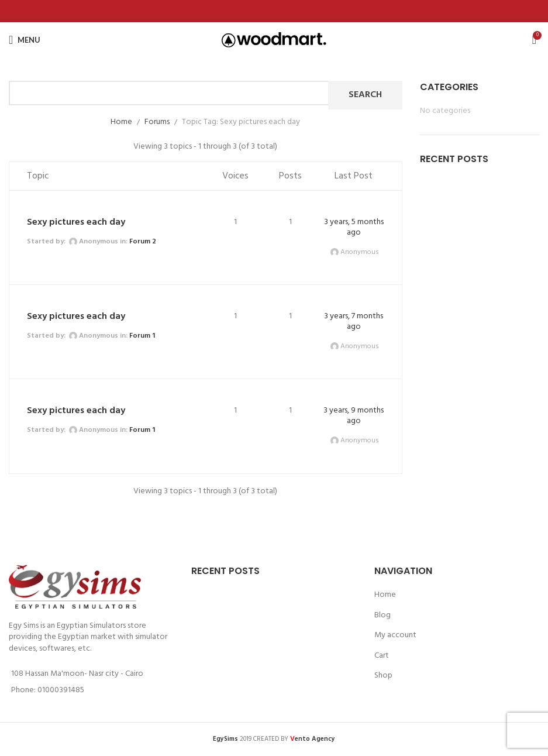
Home (121, 122)
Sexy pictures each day (76, 222)
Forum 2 (143, 242)
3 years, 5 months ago (354, 227)
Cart (382, 656)
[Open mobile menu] (25, 40)
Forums (157, 122)
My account (395, 635)
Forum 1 (142, 336)
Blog (382, 616)
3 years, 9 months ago (354, 416)
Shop (383, 676)
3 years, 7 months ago (354, 322)
